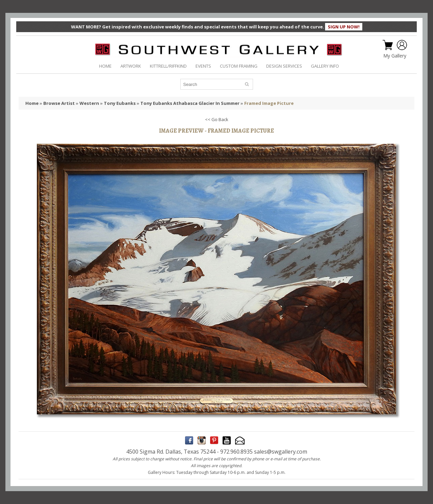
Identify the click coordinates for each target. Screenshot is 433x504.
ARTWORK (131, 66)
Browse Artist (59, 103)
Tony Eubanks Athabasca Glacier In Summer (190, 103)
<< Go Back (217, 119)
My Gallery (395, 56)
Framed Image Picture (269, 103)
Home (32, 103)
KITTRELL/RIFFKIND (168, 66)
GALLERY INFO (325, 66)
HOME (105, 66)
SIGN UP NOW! (344, 27)
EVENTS (203, 66)
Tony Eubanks (120, 103)
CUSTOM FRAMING (239, 66)
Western (89, 103)
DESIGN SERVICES (284, 66)
